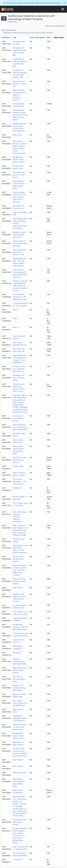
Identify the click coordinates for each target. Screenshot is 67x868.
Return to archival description (55, 26)
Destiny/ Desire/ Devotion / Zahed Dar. (19, 84)
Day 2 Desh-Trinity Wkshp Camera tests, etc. (20, 460)
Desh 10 (16, 327)
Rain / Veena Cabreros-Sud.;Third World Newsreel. (20, 703)
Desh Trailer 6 (18, 588)
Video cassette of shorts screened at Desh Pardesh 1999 (20, 427)
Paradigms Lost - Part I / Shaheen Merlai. (19, 378)
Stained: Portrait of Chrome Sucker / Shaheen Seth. (20, 727)
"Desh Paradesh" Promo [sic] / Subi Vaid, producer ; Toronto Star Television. (19, 197)
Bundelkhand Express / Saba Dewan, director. (19, 160)
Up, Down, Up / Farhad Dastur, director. (18, 418)
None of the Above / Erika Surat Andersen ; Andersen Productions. (20, 517)
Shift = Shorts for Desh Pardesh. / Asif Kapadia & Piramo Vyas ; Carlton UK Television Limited (20, 530)
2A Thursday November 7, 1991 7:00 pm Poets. (20, 482)
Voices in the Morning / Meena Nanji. (19, 679)
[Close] (65, 3)
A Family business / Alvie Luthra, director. (20, 822)
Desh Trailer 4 (18, 766)
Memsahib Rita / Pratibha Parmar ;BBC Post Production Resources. (19, 95)
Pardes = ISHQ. (18, 466)
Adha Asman (17, 135)
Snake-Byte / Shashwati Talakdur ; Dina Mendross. (20, 718)
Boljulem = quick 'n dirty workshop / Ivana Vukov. (20, 235)
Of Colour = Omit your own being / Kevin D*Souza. (19, 369)
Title (14, 37)
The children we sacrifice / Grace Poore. (19, 175)
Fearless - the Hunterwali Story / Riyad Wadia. (20, 688)
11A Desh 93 (17, 860)
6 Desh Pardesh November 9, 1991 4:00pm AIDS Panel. (20, 297)
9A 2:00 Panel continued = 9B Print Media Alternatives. (20, 627)
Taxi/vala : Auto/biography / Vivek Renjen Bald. (19, 661)
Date (49, 37)
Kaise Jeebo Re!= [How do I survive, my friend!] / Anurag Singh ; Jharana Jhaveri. (20, 115)
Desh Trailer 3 (18, 760)
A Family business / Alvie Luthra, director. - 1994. (20, 252)
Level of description (37, 37)
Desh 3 (15, 310)
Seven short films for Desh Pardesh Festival (19, 581)
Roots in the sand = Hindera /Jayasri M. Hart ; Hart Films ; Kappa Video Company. (20, 570)
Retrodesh (17, 653)
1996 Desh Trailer (19, 773)
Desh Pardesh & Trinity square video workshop (20, 243)
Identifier (6, 37)
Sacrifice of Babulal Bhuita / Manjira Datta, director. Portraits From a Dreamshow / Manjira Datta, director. (20, 836)
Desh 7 (15, 319)
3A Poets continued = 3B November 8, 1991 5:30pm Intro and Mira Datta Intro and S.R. (20, 286)
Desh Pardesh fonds (9, 30)
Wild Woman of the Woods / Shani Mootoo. (20, 670)
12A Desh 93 (17, 488)
